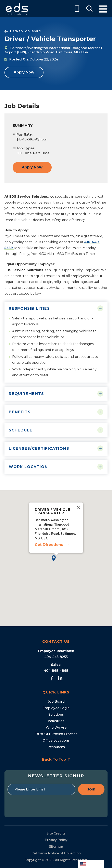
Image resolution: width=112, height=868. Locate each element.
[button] (56, 561)
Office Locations (56, 740)
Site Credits (56, 833)
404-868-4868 (56, 671)
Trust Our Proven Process (56, 734)
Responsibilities (29, 308)
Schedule (21, 430)
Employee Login (56, 708)
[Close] (78, 507)
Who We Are (56, 727)
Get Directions (49, 545)
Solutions (56, 714)
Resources (56, 747)
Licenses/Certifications (39, 449)
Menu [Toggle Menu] (103, 9)
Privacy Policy (56, 840)
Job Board (32, 31)
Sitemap (56, 847)
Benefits (20, 412)
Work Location (28, 467)
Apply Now (24, 72)
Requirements (26, 394)
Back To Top (56, 759)
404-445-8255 (56, 657)
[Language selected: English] (91, 864)
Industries (56, 721)
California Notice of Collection (56, 853)
